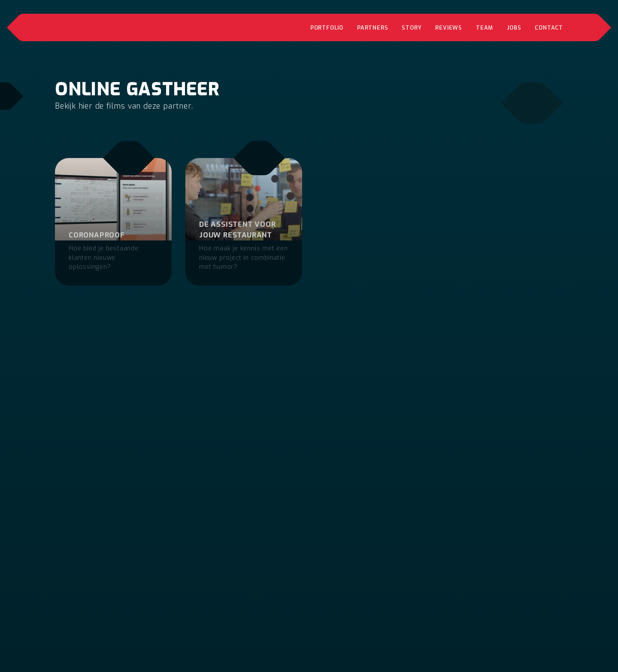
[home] (121, 27)
